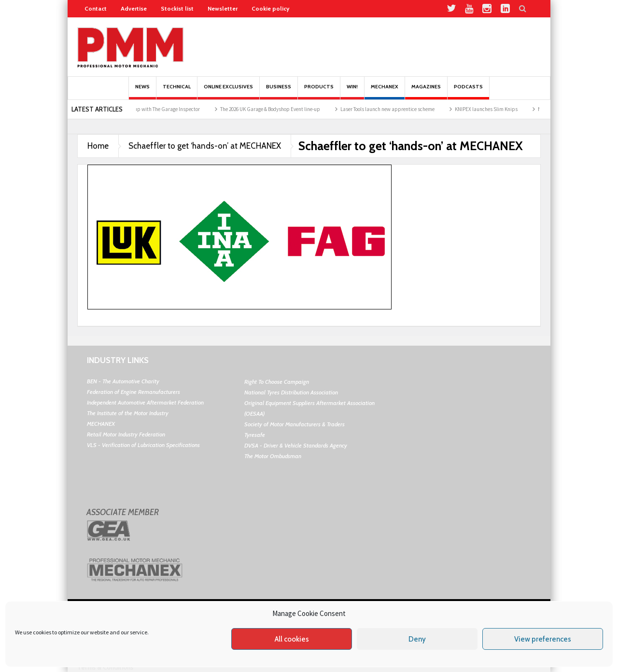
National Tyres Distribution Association (291, 392)
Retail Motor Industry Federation (126, 434)
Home (98, 146)
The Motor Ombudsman (273, 456)
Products (319, 91)
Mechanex (385, 91)
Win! (352, 91)
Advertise (134, 8)
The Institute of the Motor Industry (128, 413)
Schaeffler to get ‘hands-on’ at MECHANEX (205, 146)
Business (279, 91)
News (142, 91)
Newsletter (223, 8)
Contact (96, 8)
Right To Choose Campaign (277, 382)
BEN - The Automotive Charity (123, 381)
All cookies (292, 639)
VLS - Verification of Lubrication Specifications (143, 445)
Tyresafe (255, 435)
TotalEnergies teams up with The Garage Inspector (149, 109)
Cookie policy (270, 8)
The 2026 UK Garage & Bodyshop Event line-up (274, 109)
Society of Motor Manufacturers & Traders (295, 424)
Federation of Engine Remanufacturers (133, 392)
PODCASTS (468, 91)
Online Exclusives (228, 91)
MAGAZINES (426, 91)
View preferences (543, 639)
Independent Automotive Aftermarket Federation (145, 402)
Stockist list (177, 8)
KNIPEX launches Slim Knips (491, 109)
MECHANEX (101, 424)
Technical (177, 91)
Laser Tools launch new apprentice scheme (392, 109)
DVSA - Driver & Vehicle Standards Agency (296, 445)
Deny (417, 639)
